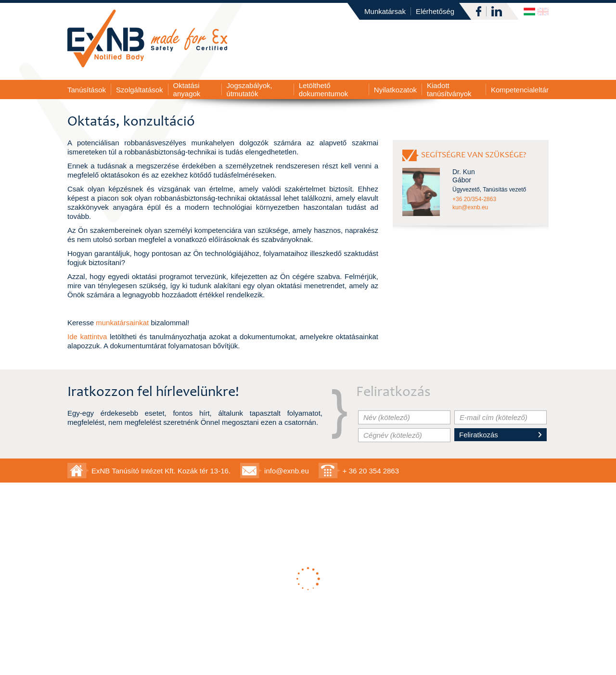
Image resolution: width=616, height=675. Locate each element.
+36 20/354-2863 (474, 199)
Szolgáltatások (140, 90)
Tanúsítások (87, 90)
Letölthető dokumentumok (324, 89)
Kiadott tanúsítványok (449, 89)
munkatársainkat (122, 323)
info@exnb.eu (287, 471)
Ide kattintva (87, 337)
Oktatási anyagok (187, 89)
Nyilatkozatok (395, 90)
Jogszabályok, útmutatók (250, 89)
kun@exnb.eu (470, 207)
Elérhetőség (435, 11)
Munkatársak (385, 11)
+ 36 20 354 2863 (371, 471)
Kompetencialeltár (520, 90)
